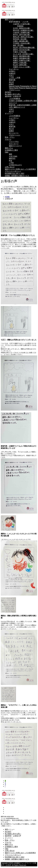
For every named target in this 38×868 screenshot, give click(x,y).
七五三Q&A (13, 156)
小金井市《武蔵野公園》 (22, 33)
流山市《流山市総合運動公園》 (24, 48)
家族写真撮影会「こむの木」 (19, 22)
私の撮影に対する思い (13, 94)
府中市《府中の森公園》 (22, 35)
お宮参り (12, 71)
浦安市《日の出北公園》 (22, 50)
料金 (11, 161)
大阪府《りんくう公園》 (22, 67)
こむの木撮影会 (15, 99)
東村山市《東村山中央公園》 (24, 37)
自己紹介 (8, 92)
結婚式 (11, 84)
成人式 (11, 82)
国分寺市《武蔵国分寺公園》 (24, 30)
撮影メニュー (10, 20)
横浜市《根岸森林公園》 (22, 56)
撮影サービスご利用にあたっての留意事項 (20, 169)
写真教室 (20, 26)
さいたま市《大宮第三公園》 (24, 54)
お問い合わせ (10, 167)
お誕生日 (12, 73)
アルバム (8, 139)
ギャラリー (9, 114)
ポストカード (14, 144)
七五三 (11, 76)
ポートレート (14, 133)
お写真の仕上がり (15, 165)
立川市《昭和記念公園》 (22, 28)
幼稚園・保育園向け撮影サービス (17, 176)
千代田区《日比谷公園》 (22, 43)
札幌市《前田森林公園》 (22, 58)
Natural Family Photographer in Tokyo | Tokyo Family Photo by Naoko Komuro (23, 87)
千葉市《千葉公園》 (20, 52)
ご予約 (11, 163)
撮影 (11, 154)
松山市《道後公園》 (20, 65)
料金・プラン (10, 137)
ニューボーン (14, 69)
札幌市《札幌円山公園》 (22, 60)
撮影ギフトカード (15, 146)
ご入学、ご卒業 (15, 78)
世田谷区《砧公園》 (20, 39)
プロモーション (15, 90)
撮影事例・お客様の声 (13, 96)
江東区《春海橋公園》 (21, 41)
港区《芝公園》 (19, 45)
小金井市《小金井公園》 (22, 24)
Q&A (7, 152)
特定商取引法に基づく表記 (15, 173)
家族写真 (12, 80)
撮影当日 (12, 158)
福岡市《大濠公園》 (20, 63)
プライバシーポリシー (13, 171)
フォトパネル (14, 142)
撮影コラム (9, 148)
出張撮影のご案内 (11, 150)
